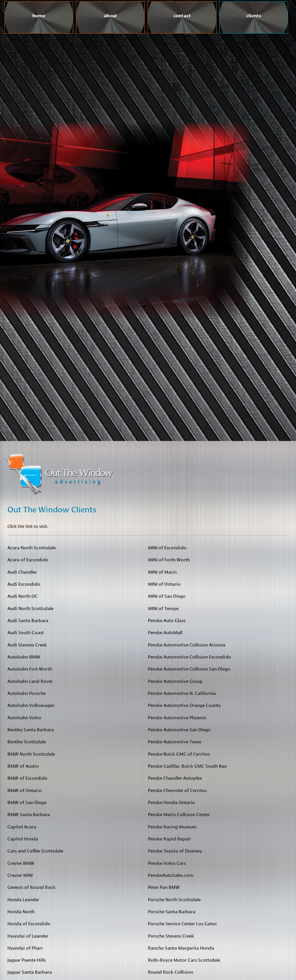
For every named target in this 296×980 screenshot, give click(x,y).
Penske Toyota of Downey (175, 850)
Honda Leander (23, 899)
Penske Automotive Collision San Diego (189, 668)
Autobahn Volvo (24, 717)
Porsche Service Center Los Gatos (182, 923)
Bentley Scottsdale (27, 741)
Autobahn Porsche (26, 693)
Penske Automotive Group (175, 681)
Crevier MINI (20, 875)
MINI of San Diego (167, 596)
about (110, 14)
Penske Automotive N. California (182, 693)
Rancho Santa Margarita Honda (181, 947)
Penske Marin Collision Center (179, 814)
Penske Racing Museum (172, 826)
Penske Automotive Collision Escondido (190, 656)
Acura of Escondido (28, 559)
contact (182, 14)
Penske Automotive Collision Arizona (187, 644)
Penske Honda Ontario (171, 802)
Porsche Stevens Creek (171, 935)
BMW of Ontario (25, 790)
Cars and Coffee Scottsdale (35, 850)
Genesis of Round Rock (31, 887)
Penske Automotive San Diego (179, 729)
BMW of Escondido (27, 778)
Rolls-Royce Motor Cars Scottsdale (184, 960)
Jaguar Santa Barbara (30, 972)
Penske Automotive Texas (175, 741)
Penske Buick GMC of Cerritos (179, 753)
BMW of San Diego (27, 802)
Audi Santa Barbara (28, 620)
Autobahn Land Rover (30, 681)
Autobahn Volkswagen (31, 705)
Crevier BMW (21, 863)
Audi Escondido (24, 584)
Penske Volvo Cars (167, 863)
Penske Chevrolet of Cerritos (177, 790)
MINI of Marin (162, 572)
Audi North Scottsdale (30, 608)
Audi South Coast (26, 632)
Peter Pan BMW (164, 887)
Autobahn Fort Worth (30, 668)
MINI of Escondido (167, 547)
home (39, 14)
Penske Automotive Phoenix (177, 717)
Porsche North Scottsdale (174, 899)
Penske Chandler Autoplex (175, 778)
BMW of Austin (23, 766)
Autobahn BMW (24, 656)
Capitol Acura (22, 826)
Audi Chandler (22, 572)
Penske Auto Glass (167, 620)
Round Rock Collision (170, 972)
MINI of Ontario (164, 584)
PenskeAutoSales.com (171, 875)
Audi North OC (23, 596)
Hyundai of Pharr (25, 947)
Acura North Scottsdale (32, 547)
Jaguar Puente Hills (27, 960)
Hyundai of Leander (28, 935)
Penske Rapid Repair (169, 838)
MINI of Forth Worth (169, 559)
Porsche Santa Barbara (172, 911)
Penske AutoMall (165, 632)
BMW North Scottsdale (31, 753)
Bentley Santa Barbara (31, 729)
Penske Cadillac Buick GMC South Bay (187, 766)
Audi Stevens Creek (27, 644)
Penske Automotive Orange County (184, 705)
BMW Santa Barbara (29, 814)
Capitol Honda (23, 838)
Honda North (21, 911)
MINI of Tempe (163, 608)
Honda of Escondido (29, 923)
